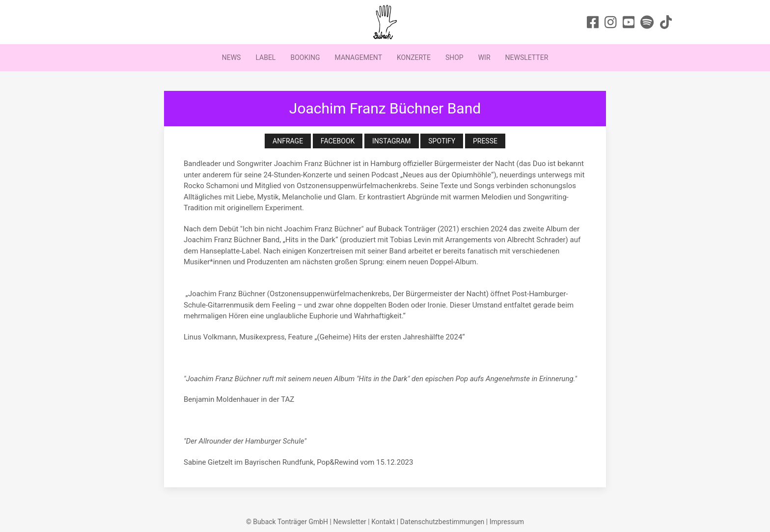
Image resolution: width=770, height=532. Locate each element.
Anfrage (288, 141)
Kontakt (383, 522)
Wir (484, 57)
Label (265, 57)
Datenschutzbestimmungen (442, 522)
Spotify (442, 141)
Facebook (338, 141)
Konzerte (414, 57)
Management (358, 57)
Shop (454, 57)
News (232, 57)
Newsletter (527, 57)
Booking (305, 57)
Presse (485, 141)
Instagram (392, 141)
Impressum (507, 522)
